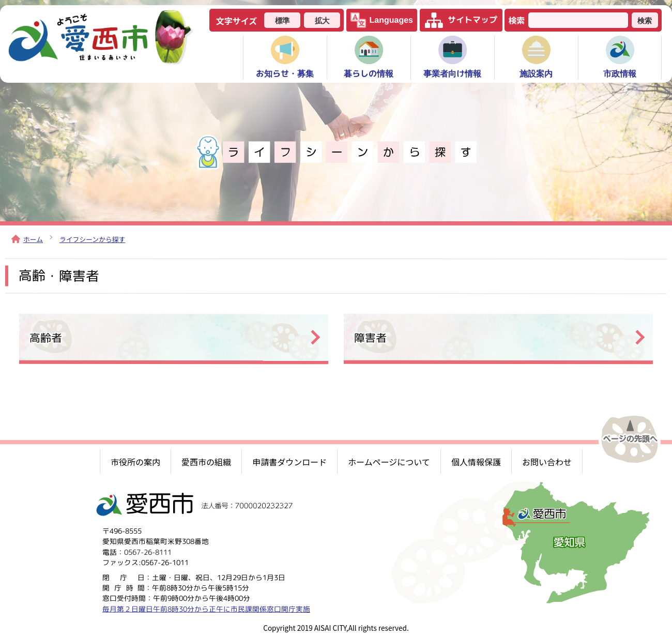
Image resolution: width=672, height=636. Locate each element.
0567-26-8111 (148, 551)
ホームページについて (389, 462)
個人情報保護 (476, 462)
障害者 (370, 337)
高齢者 (46, 337)
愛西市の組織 (206, 462)
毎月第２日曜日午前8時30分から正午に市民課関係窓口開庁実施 (206, 608)
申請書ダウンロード (289, 462)
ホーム (27, 239)
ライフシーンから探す (92, 239)
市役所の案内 (135, 462)
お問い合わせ (547, 462)
